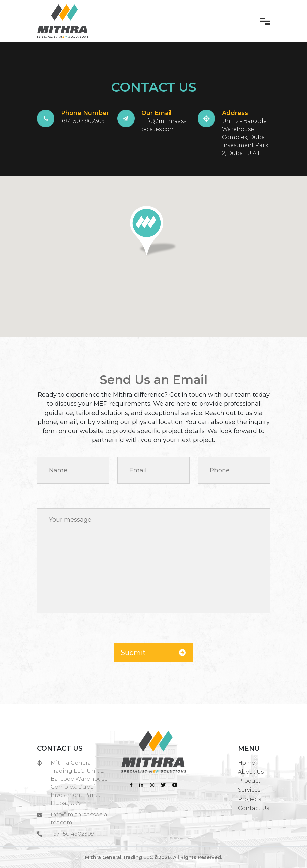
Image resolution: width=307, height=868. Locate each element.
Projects (250, 799)
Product (249, 781)
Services (249, 790)
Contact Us (254, 808)
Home (247, 763)
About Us (251, 772)
